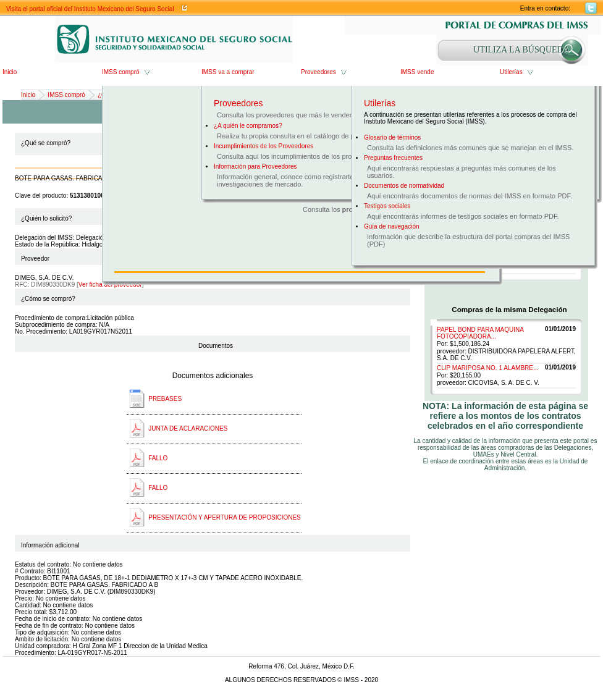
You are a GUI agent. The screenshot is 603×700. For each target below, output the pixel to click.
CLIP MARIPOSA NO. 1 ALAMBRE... (487, 368)
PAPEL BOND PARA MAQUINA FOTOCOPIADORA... (480, 333)
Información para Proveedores (255, 167)
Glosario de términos (392, 137)
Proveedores (318, 72)
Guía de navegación (392, 226)
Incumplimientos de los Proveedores (264, 146)
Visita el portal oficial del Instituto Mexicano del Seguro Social (90, 9)
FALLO (158, 458)
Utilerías (511, 72)
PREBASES (165, 399)
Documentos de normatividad (404, 186)
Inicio (10, 72)
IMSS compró (121, 72)
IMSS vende (417, 72)
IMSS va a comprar (228, 72)
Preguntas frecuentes (393, 158)
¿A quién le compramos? (248, 126)
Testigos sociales (387, 206)
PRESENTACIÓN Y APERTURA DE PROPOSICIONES (225, 517)
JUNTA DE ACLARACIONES (188, 428)
